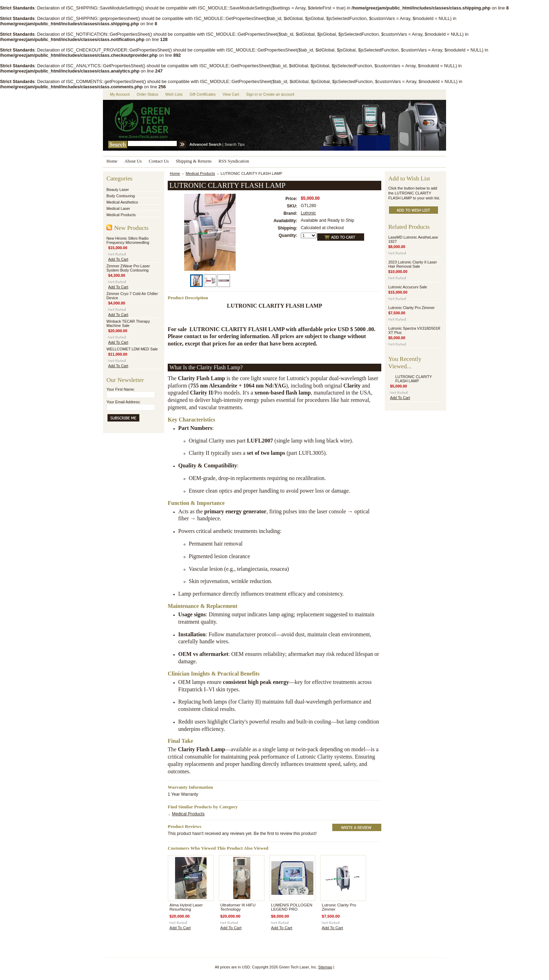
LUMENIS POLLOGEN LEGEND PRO (292, 907)
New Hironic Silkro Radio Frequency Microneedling (128, 240)
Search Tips (234, 144)
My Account (120, 94)
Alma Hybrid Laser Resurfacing (186, 907)
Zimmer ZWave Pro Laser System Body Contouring (128, 268)
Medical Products (121, 215)
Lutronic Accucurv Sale (408, 287)
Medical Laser (118, 208)
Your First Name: (121, 389)
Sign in (252, 94)
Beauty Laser (118, 190)
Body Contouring (121, 196)
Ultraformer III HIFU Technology (238, 907)
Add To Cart (118, 259)
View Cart (231, 94)
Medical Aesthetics (122, 202)
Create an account (279, 94)
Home (175, 173)
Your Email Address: (124, 402)
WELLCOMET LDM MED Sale (132, 349)
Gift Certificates (202, 94)
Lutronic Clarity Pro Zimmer (411, 308)
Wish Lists (174, 94)
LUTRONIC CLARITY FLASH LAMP (414, 379)
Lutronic (308, 213)
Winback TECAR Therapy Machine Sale (128, 323)
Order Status (147, 94)
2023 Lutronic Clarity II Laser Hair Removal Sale (413, 264)
